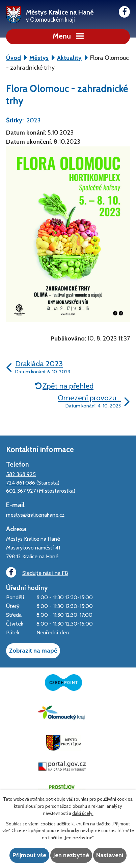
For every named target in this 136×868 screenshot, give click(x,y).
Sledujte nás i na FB (37, 572)
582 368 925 (21, 474)
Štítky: (15, 120)
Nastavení (110, 855)
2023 (34, 120)
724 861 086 (21, 483)
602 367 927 (21, 491)
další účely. (83, 813)
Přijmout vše (29, 855)
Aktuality (69, 58)
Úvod (13, 58)
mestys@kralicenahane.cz (35, 515)
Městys (39, 58)
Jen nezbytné (71, 855)
